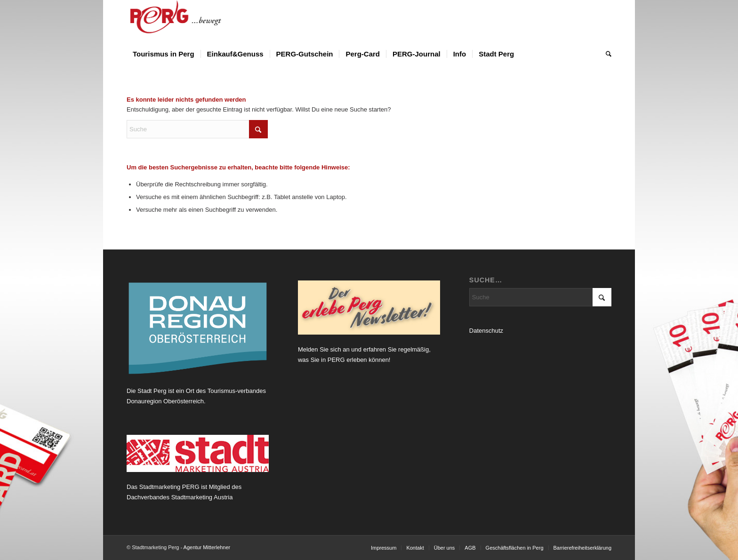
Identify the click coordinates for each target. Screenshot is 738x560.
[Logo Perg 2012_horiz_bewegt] (191, 21)
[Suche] (606, 54)
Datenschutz (486, 331)
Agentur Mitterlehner (207, 547)
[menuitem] (164, 54)
